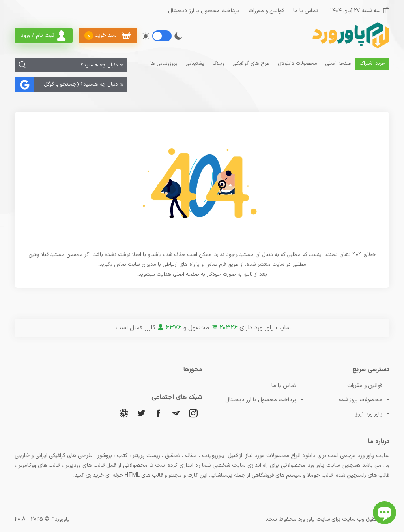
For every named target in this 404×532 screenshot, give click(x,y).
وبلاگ (218, 64)
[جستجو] (22, 65)
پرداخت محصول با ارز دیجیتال (204, 11)
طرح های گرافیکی (251, 64)
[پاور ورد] (350, 48)
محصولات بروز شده (360, 400)
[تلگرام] (176, 413)
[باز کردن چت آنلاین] (384, 513)
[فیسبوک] (159, 413)
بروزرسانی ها (164, 64)
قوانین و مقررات (266, 11)
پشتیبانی (195, 64)
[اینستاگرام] (193, 413)
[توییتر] (141, 413)
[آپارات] (124, 413)
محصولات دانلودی (297, 64)
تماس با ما (306, 11)
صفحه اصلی (338, 64)
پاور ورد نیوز (369, 414)
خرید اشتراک (372, 64)
